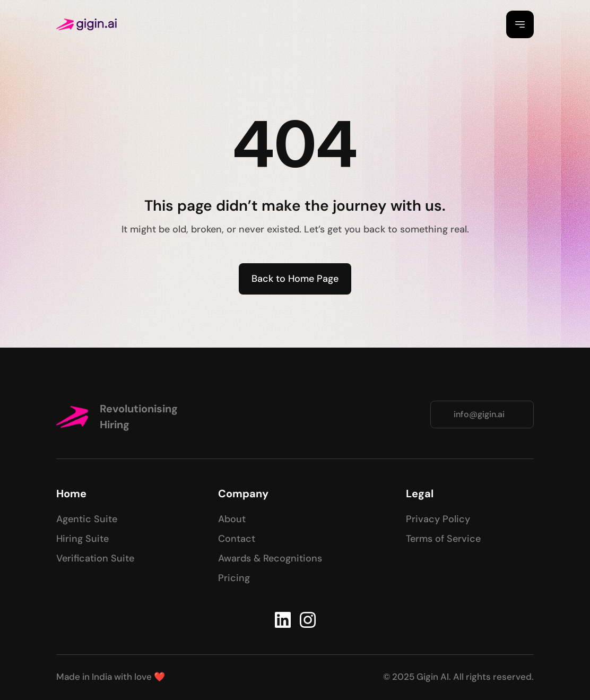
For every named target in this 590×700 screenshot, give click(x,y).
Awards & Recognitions (270, 558)
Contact (237, 539)
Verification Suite (95, 558)
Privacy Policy (438, 519)
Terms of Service (443, 539)
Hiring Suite (83, 539)
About (232, 519)
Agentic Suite (87, 519)
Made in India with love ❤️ (111, 677)
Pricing (234, 578)
